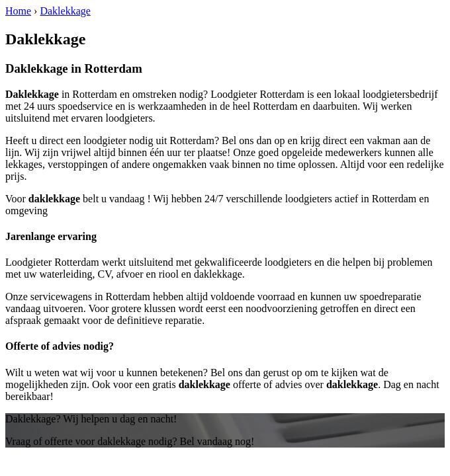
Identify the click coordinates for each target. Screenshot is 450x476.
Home (18, 11)
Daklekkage (65, 11)
